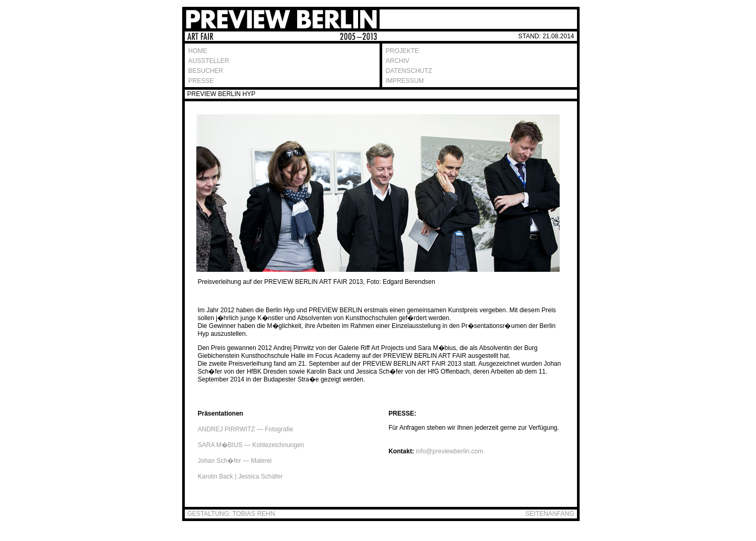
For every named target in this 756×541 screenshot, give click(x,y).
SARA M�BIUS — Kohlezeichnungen (251, 445)
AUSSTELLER (209, 61)
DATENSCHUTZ (409, 71)
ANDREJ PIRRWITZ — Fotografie (246, 429)
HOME (198, 51)
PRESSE (201, 81)
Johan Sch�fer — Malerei (235, 461)
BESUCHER (206, 71)
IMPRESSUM (405, 81)
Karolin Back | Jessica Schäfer (240, 476)
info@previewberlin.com (449, 451)
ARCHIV (398, 61)
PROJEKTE (402, 51)
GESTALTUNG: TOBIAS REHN (231, 514)
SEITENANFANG (550, 514)
